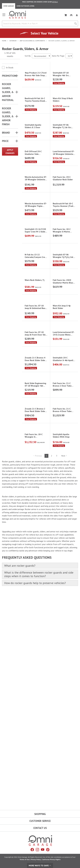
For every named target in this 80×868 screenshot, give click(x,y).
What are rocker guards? (20, 782)
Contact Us (40, 828)
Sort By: (28, 56)
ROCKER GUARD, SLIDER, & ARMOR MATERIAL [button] (8, 92)
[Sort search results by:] (41, 56)
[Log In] (77, 15)
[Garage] (71, 15)
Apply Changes (10, 151)
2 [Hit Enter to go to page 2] (52, 672)
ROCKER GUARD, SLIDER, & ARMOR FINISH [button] (8, 116)
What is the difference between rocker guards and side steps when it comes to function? (39, 791)
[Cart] (66, 15)
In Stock (10, 68)
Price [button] (5, 141)
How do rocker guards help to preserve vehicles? (35, 800)
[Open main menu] (4, 16)
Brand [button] (6, 133)
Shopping (40, 814)
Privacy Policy (36, 859)
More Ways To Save (40, 865)
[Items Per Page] (69, 56)
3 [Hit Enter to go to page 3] (57, 672)
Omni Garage (9, 6)
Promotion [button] (9, 76)
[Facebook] (32, 850)
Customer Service (40, 821)
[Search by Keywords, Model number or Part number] (38, 23)
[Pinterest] (48, 850)
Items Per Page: (58, 56)
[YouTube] (43, 850)
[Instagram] (37, 850)
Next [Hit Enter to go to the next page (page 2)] (64, 672)
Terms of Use (25, 859)
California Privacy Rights (51, 859)
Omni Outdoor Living (25, 6)
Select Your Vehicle (45, 33)
